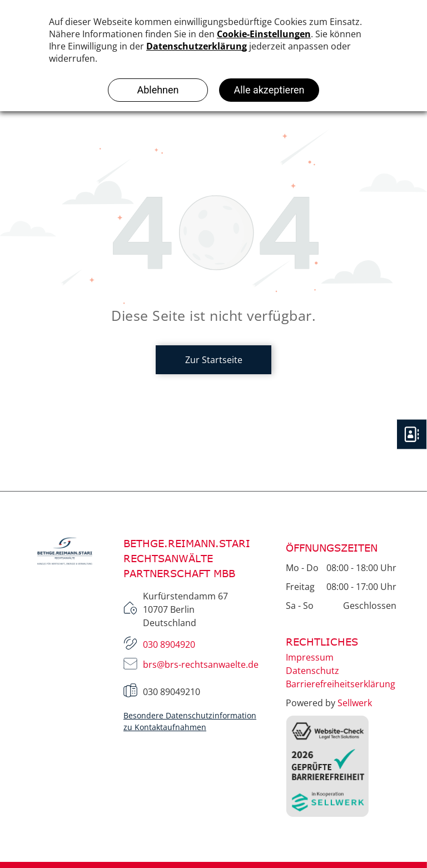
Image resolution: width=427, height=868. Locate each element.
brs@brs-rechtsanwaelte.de (201, 664)
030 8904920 (169, 644)
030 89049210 (172, 692)
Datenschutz (312, 671)
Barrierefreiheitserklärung (341, 684)
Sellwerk (355, 703)
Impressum (310, 657)
